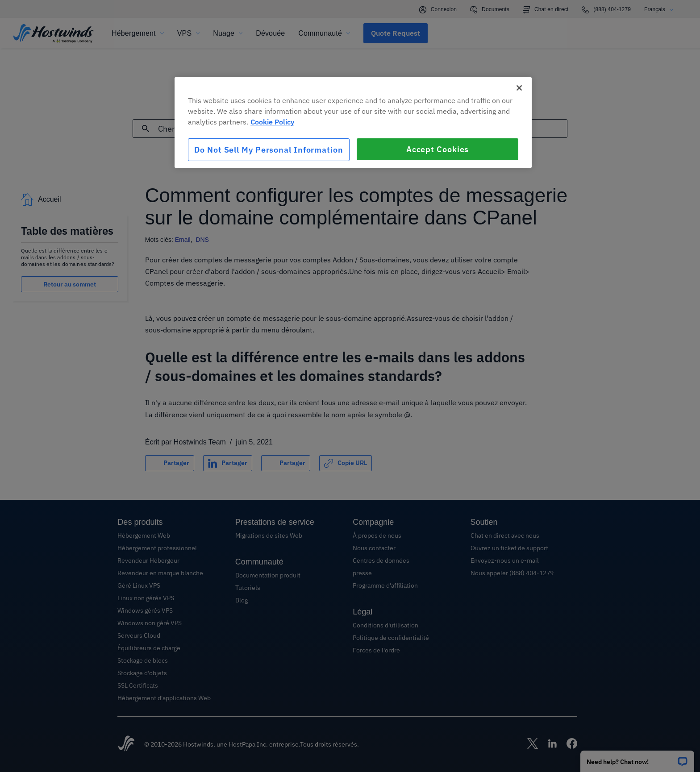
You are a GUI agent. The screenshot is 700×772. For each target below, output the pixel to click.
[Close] (519, 88)
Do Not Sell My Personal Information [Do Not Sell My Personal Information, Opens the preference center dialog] (269, 150)
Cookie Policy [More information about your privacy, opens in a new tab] (272, 122)
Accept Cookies (438, 149)
